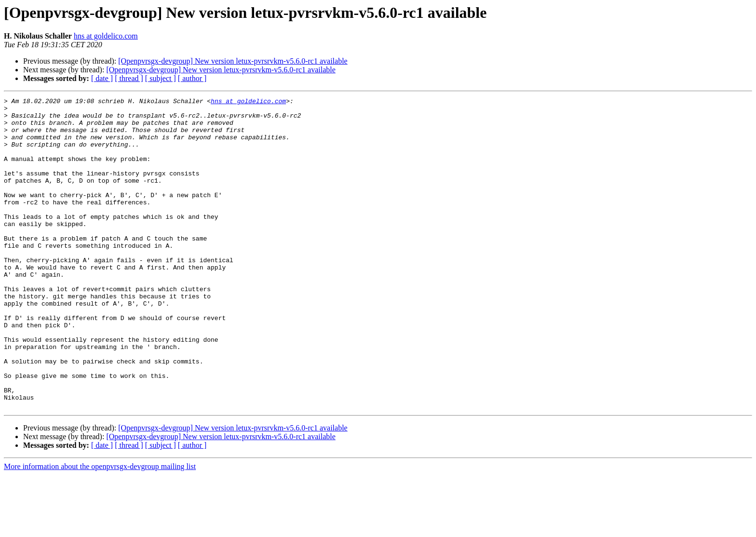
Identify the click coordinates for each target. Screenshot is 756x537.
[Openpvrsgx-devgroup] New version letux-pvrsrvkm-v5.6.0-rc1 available (233, 61)
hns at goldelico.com (106, 36)
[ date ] (102, 78)
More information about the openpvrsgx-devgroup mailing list (100, 529)
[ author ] (192, 78)
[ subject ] (161, 78)
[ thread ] (129, 78)
